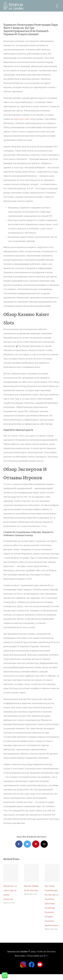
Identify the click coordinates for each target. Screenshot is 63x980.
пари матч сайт (21, 119)
